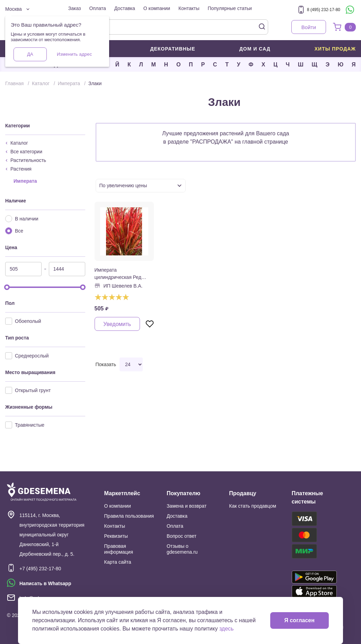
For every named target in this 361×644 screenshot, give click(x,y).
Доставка (125, 8)
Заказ (75, 8)
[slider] (7, 287)
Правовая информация (119, 549)
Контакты (189, 8)
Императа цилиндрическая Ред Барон (118, 274)
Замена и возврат (187, 506)
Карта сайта (118, 562)
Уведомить (117, 324)
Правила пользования (129, 516)
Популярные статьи (230, 8)
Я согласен (300, 620)
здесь (227, 629)
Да (30, 54)
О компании (157, 8)
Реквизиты (116, 536)
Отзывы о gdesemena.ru (182, 549)
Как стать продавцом (253, 506)
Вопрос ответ (182, 536)
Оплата (98, 8)
